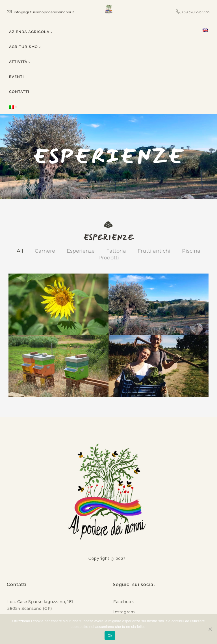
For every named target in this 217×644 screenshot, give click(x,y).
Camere (45, 251)
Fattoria (116, 251)
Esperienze (81, 251)
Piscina (191, 251)
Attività (20, 62)
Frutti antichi (154, 251)
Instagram (124, 612)
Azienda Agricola (31, 32)
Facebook (123, 602)
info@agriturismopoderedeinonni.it (40, 12)
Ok (110, 636)
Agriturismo (25, 47)
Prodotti (109, 258)
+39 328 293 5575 (196, 12)
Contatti (19, 92)
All (20, 251)
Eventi (17, 77)
